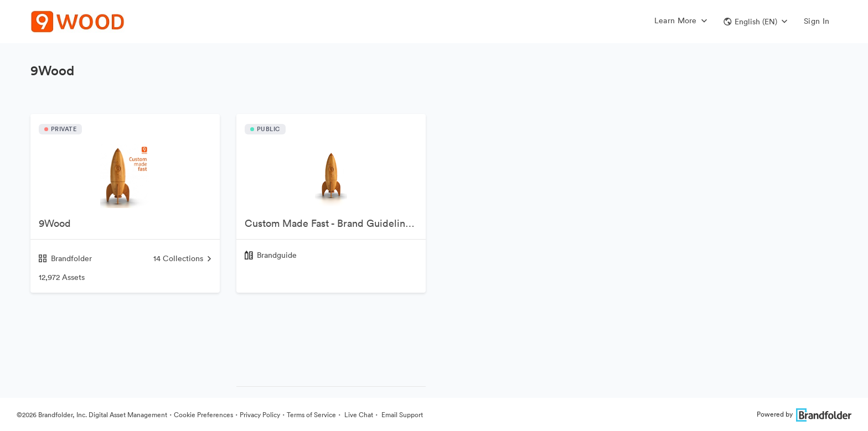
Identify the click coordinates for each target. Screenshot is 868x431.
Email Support (401, 415)
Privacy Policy (260, 415)
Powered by (804, 414)
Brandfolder (65, 258)
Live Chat (358, 415)
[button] (755, 22)
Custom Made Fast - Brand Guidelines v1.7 (335, 223)
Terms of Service (311, 415)
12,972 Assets (62, 277)
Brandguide (277, 255)
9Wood (55, 223)
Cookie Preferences (203, 415)
